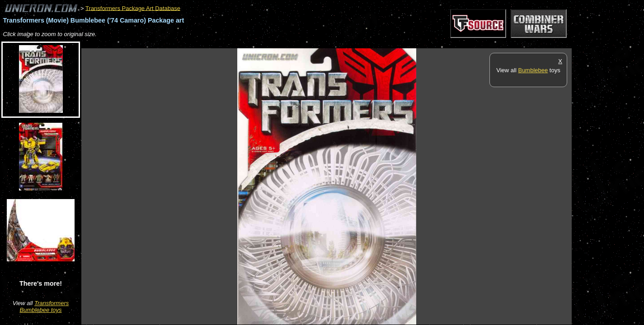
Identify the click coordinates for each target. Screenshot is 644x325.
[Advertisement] (246, 44)
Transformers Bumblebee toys (44, 306)
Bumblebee (533, 70)
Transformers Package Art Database (133, 8)
